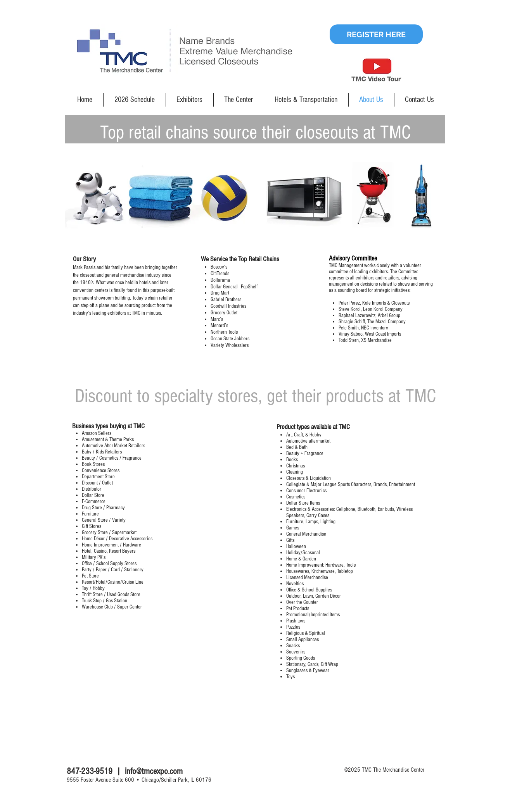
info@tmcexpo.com (154, 771)
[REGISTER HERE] (376, 34)
